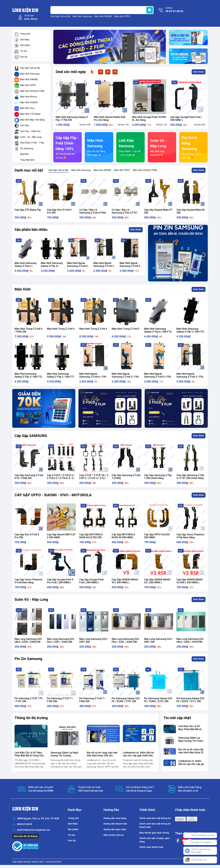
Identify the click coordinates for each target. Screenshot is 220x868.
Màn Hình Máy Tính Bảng (32, 120)
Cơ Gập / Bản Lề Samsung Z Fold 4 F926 (93, 211)
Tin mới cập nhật (177, 718)
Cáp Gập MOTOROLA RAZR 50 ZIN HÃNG (123, 536)
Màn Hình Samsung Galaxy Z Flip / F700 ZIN (72, 119)
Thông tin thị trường (31, 718)
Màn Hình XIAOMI (103, 16)
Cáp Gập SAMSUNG (31, 436)
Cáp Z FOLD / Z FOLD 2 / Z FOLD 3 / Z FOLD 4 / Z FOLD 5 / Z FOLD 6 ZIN (61, 478)
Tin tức (24, 51)
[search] (150, 10)
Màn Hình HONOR (29, 103)
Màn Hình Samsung (82, 16)
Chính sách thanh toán (151, 847)
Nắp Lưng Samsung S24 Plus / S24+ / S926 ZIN (125, 640)
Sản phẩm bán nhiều (31, 230)
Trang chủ (25, 34)
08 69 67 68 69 (24, 824)
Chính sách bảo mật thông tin (155, 818)
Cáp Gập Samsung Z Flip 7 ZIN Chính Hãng (158, 477)
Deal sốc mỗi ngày (71, 72)
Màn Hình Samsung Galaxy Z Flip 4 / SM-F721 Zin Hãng (52, 266)
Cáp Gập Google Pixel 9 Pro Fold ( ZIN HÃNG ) (60, 581)
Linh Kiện (25, 125)
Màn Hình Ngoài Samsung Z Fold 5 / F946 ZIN (126, 377)
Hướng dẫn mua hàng (115, 818)
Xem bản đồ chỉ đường (26, 836)
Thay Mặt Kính (27, 160)
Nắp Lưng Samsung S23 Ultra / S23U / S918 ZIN (190, 640)
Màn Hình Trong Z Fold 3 (126, 329)
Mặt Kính (25, 154)
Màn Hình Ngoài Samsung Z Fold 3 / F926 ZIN (104, 266)
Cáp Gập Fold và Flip (60, 16)
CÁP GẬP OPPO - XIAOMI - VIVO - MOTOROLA (53, 495)
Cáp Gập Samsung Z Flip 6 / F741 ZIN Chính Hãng (190, 477)
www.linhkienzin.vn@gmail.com (34, 830)
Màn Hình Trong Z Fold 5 (61, 329)
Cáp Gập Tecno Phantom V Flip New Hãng (190, 536)
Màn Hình (23, 289)
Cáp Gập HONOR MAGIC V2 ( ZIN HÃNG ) (157, 581)
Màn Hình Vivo (27, 108)
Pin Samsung (27, 149)
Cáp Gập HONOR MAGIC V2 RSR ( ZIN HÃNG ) (190, 581)
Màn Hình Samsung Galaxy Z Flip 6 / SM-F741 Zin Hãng (25, 266)
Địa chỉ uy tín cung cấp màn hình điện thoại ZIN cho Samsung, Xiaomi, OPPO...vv (103, 756)
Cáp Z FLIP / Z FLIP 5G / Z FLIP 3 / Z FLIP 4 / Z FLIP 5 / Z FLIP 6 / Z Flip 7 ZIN (94, 478)
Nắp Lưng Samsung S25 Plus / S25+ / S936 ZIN (60, 640)
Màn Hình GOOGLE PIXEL (32, 91)
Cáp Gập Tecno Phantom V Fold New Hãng (28, 581)
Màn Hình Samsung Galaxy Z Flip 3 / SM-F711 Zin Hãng (61, 377)
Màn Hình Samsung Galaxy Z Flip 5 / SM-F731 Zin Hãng (191, 332)
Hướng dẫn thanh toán (115, 824)
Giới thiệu (25, 40)
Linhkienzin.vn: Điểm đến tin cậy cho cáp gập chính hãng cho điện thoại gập (139, 756)
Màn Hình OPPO (122, 16)
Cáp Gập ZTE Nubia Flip (28, 210)
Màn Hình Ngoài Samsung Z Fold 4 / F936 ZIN (158, 377)
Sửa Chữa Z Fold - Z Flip (32, 143)
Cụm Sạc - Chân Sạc (30, 131)
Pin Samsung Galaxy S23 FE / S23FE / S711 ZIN (190, 700)
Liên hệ (24, 57)
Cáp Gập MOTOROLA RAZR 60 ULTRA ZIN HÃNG (91, 537)
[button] (105, 62)
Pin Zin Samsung (28, 659)
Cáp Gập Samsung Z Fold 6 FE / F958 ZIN (29, 477)
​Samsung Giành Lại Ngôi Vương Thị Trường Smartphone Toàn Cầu (64, 756)
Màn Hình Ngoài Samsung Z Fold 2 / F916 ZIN (131, 266)
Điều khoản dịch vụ (114, 835)
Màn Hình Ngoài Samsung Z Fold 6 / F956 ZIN (78, 266)
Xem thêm (199, 72)
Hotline (174, 10)
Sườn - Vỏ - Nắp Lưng (31, 137)
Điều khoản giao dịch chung (154, 833)
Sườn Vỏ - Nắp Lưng (31, 599)
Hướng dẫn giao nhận (115, 829)
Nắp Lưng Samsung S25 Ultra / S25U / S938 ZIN (28, 640)
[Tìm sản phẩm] (102, 10)
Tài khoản (31, 17)
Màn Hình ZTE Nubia (30, 114)
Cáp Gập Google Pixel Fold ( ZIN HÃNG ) (91, 581)
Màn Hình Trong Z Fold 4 (93, 329)
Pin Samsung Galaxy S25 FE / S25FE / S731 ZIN (126, 700)
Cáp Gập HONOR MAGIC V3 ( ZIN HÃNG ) (125, 581)
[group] (110, 47)
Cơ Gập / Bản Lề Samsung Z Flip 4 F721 (125, 211)
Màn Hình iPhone (29, 97)
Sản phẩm (25, 45)
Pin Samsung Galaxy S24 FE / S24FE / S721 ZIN (158, 700)
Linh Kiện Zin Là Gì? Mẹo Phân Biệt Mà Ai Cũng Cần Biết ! (29, 756)
